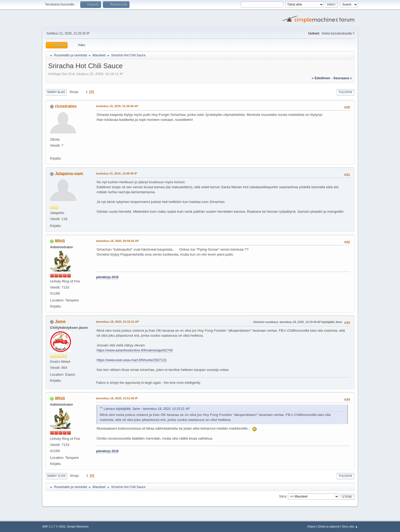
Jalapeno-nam (69, 174)
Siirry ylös (56, 476)
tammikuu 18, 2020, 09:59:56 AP (117, 241)
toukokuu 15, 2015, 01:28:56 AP (117, 106)
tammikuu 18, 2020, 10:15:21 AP (117, 322)
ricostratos (66, 106)
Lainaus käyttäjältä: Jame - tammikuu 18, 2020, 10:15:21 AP (147, 409)
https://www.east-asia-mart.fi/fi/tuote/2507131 (132, 360)
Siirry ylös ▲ (350, 526)
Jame (60, 322)
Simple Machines (78, 526)
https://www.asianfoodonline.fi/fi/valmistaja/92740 (135, 350)
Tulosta (345, 92)
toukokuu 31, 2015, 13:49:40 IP (117, 173)
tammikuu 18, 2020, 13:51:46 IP (117, 398)
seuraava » (343, 78)
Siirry (282, 496)
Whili (60, 241)
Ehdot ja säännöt (329, 526)
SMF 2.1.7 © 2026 (54, 526)
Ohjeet (311, 526)
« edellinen (321, 78)
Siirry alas (56, 92)
